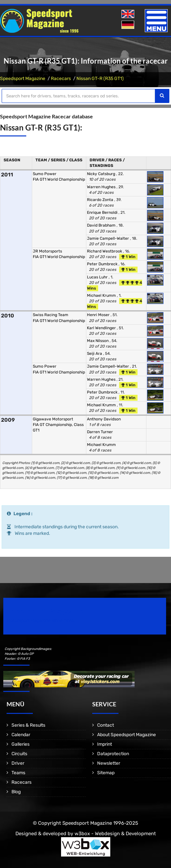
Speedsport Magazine (23, 79)
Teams (18, 773)
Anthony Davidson (104, 419)
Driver (18, 763)
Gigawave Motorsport (53, 419)
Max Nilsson (98, 341)
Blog (16, 792)
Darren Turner (100, 432)
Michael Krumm (102, 295)
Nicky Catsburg (102, 174)
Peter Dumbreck (103, 264)
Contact (106, 725)
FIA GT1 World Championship (59, 179)
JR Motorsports (47, 251)
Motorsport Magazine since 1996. (41, 621)
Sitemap (106, 773)
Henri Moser (99, 315)
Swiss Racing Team (51, 315)
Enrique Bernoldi (103, 212)
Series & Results (28, 725)
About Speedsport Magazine (127, 735)
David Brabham (102, 225)
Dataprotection (113, 754)
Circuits (19, 754)
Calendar (21, 735)
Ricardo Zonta (101, 200)
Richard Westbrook (105, 251)
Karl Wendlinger (102, 328)
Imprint (105, 744)
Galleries (21, 744)
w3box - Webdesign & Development (115, 834)
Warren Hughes (102, 187)
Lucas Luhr (98, 277)
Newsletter (109, 763)
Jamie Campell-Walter (108, 238)
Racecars (61, 79)
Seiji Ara (95, 353)
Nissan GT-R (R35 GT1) (100, 79)
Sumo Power (45, 174)
